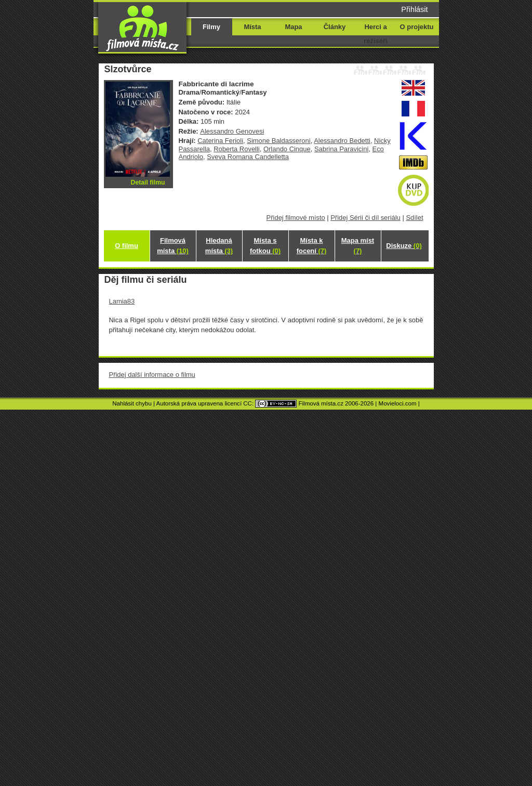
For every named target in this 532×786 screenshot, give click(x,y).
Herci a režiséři (375, 34)
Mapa (293, 27)
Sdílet (414, 218)
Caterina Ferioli (220, 141)
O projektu (417, 27)
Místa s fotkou (265, 246)
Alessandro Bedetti (342, 141)
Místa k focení (312, 246)
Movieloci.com (398, 403)
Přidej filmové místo (296, 218)
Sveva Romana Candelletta (248, 157)
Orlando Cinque (287, 149)
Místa (252, 27)
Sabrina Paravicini (341, 149)
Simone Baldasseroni (278, 141)
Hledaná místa (219, 246)
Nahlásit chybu (132, 403)
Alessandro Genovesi (232, 131)
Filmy (211, 27)
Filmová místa (172, 246)
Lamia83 (122, 301)
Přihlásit (414, 9)
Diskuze (404, 246)
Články (335, 27)
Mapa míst (358, 246)
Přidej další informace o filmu (152, 375)
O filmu (127, 246)
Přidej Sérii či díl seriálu (365, 218)
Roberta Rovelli (237, 149)
